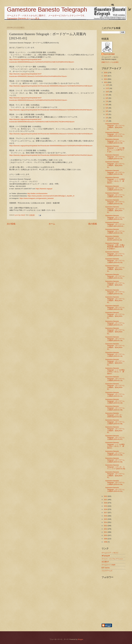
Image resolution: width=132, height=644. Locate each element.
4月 (107, 111)
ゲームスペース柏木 (109, 565)
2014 (106, 522)
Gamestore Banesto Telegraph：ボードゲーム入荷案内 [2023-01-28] (115, 172)
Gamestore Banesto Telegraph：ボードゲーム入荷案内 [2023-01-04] (115, 483)
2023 (106, 82)
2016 (106, 516)
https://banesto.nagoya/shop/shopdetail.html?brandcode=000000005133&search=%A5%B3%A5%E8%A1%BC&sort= (51, 86)
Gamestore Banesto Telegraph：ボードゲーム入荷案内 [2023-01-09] (115, 408)
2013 (106, 526)
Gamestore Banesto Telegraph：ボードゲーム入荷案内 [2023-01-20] (115, 292)
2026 (106, 73)
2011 (106, 532)
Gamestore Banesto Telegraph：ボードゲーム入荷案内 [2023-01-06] (115, 453)
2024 (106, 79)
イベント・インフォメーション (112, 559)
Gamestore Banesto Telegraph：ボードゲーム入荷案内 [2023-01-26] (115, 195)
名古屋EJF (105, 562)
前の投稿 (93, 224)
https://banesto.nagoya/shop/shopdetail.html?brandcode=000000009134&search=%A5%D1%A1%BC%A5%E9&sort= (51, 134)
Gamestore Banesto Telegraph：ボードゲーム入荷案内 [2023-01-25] (115, 217)
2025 (106, 76)
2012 (106, 529)
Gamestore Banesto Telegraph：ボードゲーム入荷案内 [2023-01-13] (115, 379)
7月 (107, 101)
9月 (107, 95)
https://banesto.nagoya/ (44, 189)
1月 (107, 121)
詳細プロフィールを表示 (110, 62)
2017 (106, 513)
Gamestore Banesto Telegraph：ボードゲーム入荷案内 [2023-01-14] (115, 354)
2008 (106, 542)
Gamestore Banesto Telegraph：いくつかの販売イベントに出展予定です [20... (115, 149)
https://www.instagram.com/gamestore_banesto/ (37, 198)
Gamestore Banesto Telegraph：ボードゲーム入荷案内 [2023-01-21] (115, 276)
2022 (106, 496)
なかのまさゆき (109, 54)
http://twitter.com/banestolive (37, 193)
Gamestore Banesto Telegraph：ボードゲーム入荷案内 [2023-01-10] (115, 401)
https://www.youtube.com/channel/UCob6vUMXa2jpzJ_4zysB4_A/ (51, 196)
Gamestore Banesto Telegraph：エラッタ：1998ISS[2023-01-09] (114, 415)
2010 (106, 535)
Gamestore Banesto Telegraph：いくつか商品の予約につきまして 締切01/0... (115, 445)
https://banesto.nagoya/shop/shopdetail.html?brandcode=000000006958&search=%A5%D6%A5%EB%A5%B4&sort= (51, 146)
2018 (106, 509)
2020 (106, 503)
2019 (106, 506)
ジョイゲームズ (107, 571)
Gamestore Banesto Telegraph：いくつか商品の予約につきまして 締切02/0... (115, 180)
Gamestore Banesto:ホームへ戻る (23, 19)
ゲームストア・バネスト (110, 553)
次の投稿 (11, 224)
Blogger (81, 639)
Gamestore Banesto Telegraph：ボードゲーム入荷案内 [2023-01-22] (115, 261)
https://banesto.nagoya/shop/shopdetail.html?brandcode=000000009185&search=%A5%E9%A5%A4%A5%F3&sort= (51, 110)
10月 (108, 92)
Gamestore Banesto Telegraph (47, 10)
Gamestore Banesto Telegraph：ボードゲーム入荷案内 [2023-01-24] (115, 231)
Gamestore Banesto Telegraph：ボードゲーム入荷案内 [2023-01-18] (115, 308)
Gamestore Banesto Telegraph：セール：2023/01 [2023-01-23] (114, 238)
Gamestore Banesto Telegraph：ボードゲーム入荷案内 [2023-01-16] (115, 339)
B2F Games (106, 568)
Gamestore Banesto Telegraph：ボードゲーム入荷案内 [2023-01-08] (115, 422)
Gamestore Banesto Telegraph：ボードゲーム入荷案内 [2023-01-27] (115, 188)
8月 (107, 98)
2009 (106, 539)
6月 (107, 105)
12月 (108, 85)
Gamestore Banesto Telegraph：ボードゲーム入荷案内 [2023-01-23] (115, 254)
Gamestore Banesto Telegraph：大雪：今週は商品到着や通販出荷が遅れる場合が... (115, 246)
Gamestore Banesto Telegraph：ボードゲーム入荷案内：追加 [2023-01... (115, 126)
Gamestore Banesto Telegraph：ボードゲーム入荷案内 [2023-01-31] (115, 134)
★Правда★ (106, 556)
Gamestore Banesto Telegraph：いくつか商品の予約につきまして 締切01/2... (115, 371)
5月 (107, 108)
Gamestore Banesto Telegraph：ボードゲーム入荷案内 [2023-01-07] (115, 438)
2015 (106, 519)
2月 (107, 118)
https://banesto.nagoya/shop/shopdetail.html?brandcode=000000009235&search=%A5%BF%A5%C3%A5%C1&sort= (51, 155)
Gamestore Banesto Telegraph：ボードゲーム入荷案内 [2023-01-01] (115, 489)
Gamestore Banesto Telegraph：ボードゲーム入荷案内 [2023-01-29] (115, 157)
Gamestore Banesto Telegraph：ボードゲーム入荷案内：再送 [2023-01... (115, 300)
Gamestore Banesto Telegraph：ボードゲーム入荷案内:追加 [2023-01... (115, 224)
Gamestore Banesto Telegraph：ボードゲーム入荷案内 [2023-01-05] (115, 460)
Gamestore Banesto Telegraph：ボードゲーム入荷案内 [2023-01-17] (115, 323)
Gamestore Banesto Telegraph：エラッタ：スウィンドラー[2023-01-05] (115, 467)
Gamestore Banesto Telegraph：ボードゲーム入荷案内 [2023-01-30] (115, 141)
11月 (108, 88)
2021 (106, 500)
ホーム (52, 224)
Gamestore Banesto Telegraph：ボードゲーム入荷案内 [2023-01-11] (115, 394)
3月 (107, 114)
